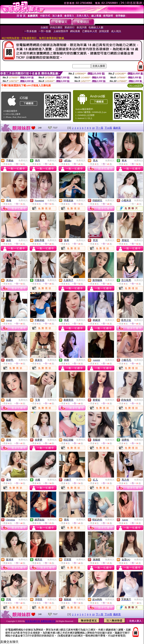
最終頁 (117, 128)
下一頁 (99, 128)
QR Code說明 (135, 86)
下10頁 (108, 128)
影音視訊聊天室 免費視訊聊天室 (40, 621)
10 (93, 128)
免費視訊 (23, 161)
